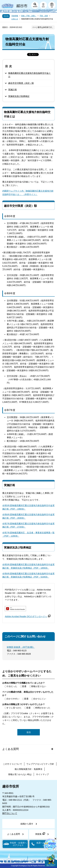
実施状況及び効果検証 (19, 96)
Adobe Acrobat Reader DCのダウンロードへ (28, 616)
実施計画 (12, 90)
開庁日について (10, 813)
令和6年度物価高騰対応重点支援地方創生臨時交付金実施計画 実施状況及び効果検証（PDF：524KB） (28, 575)
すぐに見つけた (14, 708)
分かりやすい (13, 699)
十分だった (12, 686)
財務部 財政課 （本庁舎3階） (21, 647)
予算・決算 (44, 16)
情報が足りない (39, 686)
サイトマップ (42, 774)
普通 (24, 686)
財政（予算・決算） (29, 16)
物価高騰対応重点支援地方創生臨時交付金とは (29, 75)
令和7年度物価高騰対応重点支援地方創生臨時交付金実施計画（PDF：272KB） (28, 525)
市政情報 (15, 16)
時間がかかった (43, 708)
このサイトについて (12, 764)
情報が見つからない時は (20, 774)
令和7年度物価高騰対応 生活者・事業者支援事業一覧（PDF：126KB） (28, 534)
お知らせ (15, 19)
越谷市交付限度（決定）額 (21, 83)
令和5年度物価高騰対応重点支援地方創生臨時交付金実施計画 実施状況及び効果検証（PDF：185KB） (28, 566)
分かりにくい (40, 699)
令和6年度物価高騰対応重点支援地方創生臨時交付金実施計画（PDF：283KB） (28, 516)
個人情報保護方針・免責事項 (28, 769)
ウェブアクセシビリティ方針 (40, 764)
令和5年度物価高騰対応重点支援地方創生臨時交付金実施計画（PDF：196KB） (28, 507)
